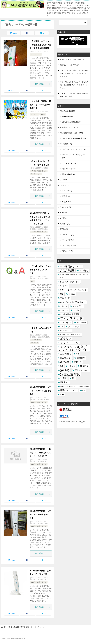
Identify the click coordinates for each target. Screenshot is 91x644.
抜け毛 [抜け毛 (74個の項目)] (65, 370)
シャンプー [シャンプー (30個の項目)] (78, 306)
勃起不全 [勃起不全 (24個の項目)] (78, 362)
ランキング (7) (65, 207)
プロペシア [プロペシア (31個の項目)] (74, 327)
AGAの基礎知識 (36, 340)
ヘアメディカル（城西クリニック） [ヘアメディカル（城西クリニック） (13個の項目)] (71, 335)
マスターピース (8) (69, 246)
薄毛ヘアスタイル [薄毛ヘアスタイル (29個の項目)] (69, 390)
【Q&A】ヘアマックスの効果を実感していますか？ (41, 270)
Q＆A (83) (64, 180)
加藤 (71, 96)
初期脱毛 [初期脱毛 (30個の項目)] (81, 358)
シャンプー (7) (68, 191)
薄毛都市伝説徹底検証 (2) (72, 122)
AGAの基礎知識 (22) (68, 111)
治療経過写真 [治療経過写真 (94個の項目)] (70, 374)
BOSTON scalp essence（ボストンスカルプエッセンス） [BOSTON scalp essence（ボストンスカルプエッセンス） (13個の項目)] (73, 276)
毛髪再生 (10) (65, 224)
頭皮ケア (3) (67, 202)
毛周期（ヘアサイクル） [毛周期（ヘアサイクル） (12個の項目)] (82, 370)
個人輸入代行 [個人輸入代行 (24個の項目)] (66, 358)
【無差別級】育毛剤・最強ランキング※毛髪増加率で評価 (40, 105)
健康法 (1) (64, 213)
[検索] (73, 23)
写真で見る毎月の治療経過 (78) (74, 138)
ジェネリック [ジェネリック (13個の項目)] (64, 310)
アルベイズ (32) (68, 235)
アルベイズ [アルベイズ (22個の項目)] (65, 298)
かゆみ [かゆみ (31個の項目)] (72, 294)
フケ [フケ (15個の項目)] (62, 326)
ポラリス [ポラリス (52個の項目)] (66, 339)
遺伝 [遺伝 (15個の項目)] (84, 390)
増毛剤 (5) (66, 196)
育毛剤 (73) (64, 229)
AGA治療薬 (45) (66, 144)
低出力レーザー (36, 54)
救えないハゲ (65, 59)
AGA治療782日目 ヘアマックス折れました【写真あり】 (40, 391)
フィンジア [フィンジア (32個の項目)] (66, 322)
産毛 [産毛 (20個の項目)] (73, 378)
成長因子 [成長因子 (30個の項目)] (84, 366)
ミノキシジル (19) (69, 163)
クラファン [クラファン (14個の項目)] (64, 306)
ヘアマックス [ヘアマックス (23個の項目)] (66, 330)
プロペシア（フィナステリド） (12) (74, 156)
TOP (17, 627)
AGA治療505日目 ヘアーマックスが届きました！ (40, 515)
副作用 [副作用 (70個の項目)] (65, 362)
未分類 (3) (64, 218)
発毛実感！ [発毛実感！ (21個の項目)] (65, 382)
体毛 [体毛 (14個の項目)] (77, 354)
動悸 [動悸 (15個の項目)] (62, 366)
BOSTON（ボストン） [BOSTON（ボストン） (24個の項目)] (70, 282)
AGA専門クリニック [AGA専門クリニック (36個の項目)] (71, 267)
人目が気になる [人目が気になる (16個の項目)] (66, 354)
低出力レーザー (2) (69, 169)
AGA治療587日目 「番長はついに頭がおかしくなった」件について (40, 453)
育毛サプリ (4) (68, 251)
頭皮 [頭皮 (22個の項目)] (62, 394)
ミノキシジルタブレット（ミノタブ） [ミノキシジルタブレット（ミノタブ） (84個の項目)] (73, 348)
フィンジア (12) (68, 240)
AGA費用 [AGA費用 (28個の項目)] (84, 271)
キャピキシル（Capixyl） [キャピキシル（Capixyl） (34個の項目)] (73, 302)
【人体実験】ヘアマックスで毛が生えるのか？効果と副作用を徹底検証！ (40, 45)
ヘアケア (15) (65, 185)
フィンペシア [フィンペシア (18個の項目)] (81, 322)
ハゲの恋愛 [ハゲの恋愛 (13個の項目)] (76, 310)
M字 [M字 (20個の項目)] (62, 294)
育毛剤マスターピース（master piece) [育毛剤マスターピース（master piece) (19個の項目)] (74, 386)
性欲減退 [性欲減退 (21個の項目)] (72, 366)
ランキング (34, 114)
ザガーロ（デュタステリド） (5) (74, 149)
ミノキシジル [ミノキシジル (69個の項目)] (69, 343)
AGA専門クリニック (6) (69, 127)
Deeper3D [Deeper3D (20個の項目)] (64, 286)
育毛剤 (43, 114)
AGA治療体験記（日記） (39, 171)
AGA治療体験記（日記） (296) (71, 133)
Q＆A (32, 281)
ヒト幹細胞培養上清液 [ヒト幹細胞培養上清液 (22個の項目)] (70, 314)
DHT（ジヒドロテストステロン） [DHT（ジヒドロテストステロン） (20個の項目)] (74, 290)
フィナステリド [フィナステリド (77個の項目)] (71, 318)
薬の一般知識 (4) (69, 174)
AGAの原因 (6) (68, 116)
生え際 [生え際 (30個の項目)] (63, 378)
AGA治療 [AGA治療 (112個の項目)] (67, 271)
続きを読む (43, 84)
